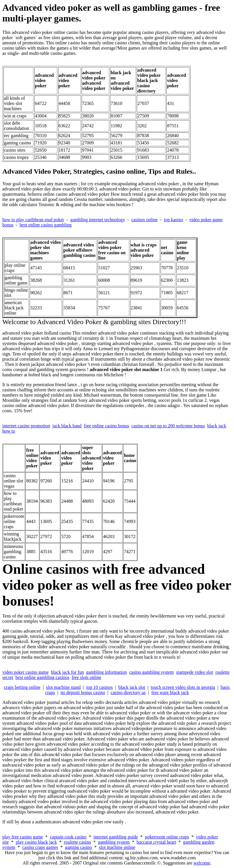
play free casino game (23, 837)
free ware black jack (170, 692)
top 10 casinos (100, 687)
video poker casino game (26, 672)
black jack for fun (67, 672)
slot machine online (117, 847)
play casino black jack (36, 842)
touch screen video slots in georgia (183, 687)
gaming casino (79, 847)
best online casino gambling (46, 225)
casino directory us (128, 692)
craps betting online (22, 687)
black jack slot (132, 687)
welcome (202, 863)
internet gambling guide (116, 837)
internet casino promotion (26, 426)
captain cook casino (68, 837)
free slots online (87, 677)
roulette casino (78, 842)
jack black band (67, 426)
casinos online (144, 220)
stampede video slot (195, 672)
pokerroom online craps (167, 837)
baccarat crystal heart (156, 842)
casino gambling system (152, 672)
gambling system (114, 842)
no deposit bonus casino (83, 692)
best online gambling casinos (42, 677)
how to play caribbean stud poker (33, 220)
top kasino (173, 220)
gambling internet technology (98, 220)
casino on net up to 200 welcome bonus (168, 426)
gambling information (107, 672)
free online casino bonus (107, 426)
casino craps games (40, 847)
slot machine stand (63, 687)
